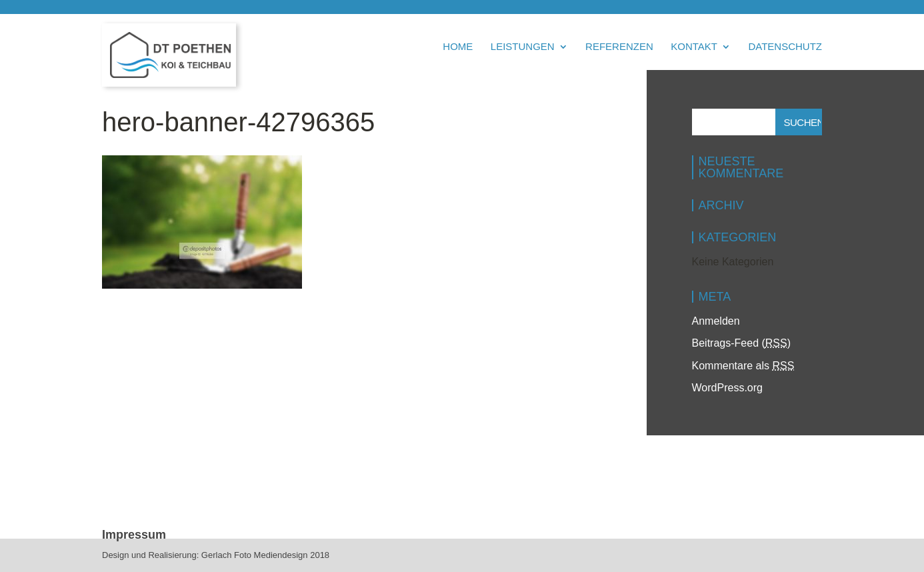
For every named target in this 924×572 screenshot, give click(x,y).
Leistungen (523, 47)
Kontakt (694, 47)
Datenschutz (785, 47)
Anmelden (716, 321)
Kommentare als (743, 366)
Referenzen (619, 47)
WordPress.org (727, 388)
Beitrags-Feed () (742, 343)
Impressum (134, 535)
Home (458, 47)
